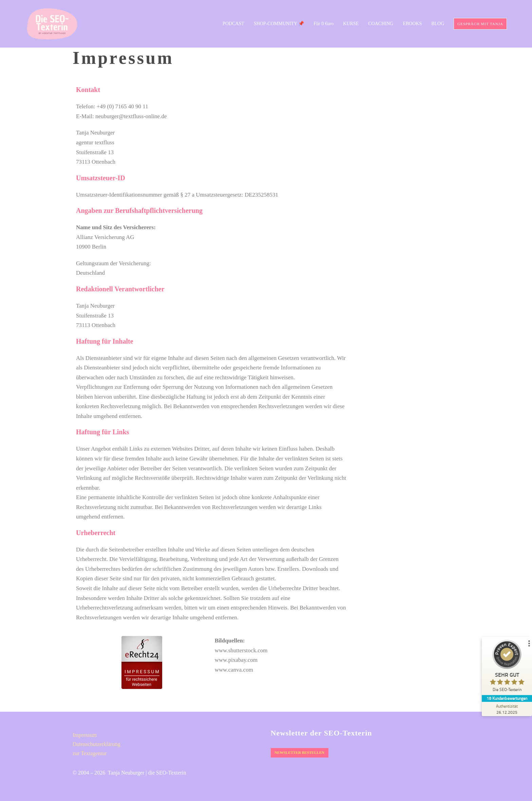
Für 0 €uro (324, 24)
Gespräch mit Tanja (480, 24)
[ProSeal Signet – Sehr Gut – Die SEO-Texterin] (507, 667)
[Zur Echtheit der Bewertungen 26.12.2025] (507, 709)
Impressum (85, 735)
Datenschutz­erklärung (96, 744)
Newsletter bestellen (299, 752)
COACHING (381, 24)
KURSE (351, 24)
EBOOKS (412, 24)
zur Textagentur (90, 753)
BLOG (438, 24)
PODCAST (233, 24)
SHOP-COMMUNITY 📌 (279, 24)
